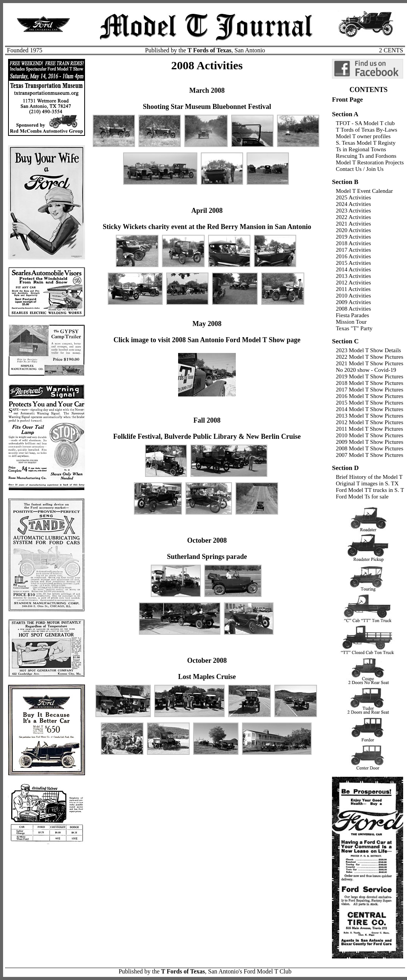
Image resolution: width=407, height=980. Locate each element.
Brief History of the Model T (369, 477)
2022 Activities (353, 217)
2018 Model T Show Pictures (369, 383)
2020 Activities (353, 230)
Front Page (347, 100)
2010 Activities (353, 296)
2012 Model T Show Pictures (369, 422)
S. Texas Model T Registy (366, 143)
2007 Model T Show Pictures (369, 455)
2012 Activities (353, 283)
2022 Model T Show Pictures (369, 357)
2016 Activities (353, 256)
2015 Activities (353, 263)
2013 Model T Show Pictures (369, 416)
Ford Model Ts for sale (362, 497)
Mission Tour (351, 322)
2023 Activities (353, 211)
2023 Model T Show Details (368, 350)
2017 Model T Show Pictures (369, 390)
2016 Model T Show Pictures (369, 396)
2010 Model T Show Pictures (369, 435)
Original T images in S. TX (367, 483)
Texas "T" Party (354, 328)
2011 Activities (353, 289)
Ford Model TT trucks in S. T (370, 490)
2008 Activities (353, 309)
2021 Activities (353, 224)
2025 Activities (353, 197)
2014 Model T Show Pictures (369, 409)
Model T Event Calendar (364, 191)
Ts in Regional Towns (361, 149)
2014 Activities (353, 269)
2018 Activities (353, 243)
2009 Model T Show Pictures (369, 442)
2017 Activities (353, 250)
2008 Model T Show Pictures (369, 448)
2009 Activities (353, 302)
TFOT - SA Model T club (365, 123)
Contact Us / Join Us (360, 169)
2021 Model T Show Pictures (369, 363)
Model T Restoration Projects (370, 162)
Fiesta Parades (352, 315)
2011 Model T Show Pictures (369, 429)
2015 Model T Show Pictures (369, 403)
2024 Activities (353, 204)
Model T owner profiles (363, 136)
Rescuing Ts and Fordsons (366, 156)
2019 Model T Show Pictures (369, 376)
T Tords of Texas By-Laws (367, 130)
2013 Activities (353, 276)
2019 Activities (353, 237)
